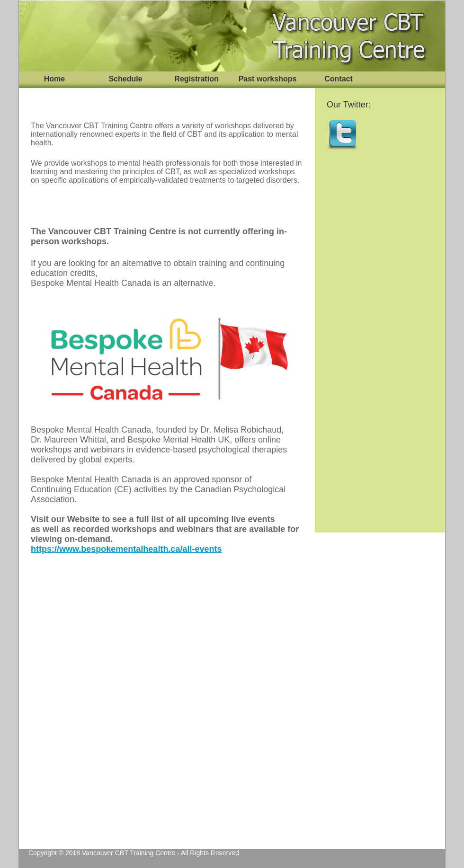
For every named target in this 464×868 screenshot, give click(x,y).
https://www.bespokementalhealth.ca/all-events (126, 549)
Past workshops (268, 79)
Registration (196, 79)
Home (54, 79)
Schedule (125, 79)
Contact (339, 79)
